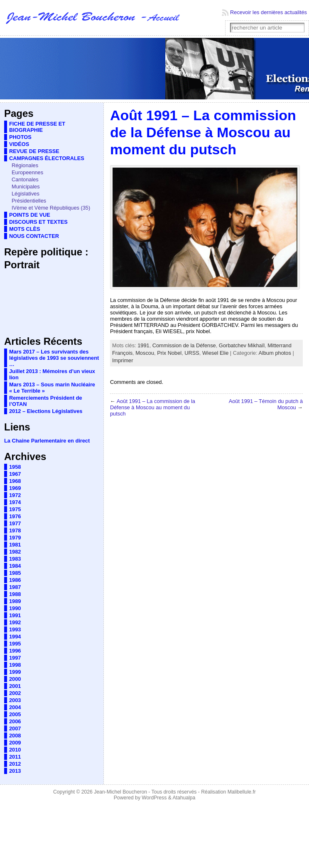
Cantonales (25, 179)
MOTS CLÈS (25, 229)
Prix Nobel (169, 353)
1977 (15, 523)
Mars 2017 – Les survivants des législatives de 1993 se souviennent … (54, 358)
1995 (15, 644)
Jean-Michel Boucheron (120, 792)
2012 (15, 764)
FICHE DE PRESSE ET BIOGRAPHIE (37, 127)
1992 (15, 622)
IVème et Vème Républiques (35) (51, 208)
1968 (15, 481)
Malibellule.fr (242, 792)
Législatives (26, 194)
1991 (15, 615)
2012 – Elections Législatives (46, 411)
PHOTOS (20, 137)
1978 (15, 530)
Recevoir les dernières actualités (269, 12)
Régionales (25, 165)
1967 (15, 474)
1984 (15, 566)
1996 (15, 651)
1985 (15, 573)
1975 (15, 509)
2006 (15, 721)
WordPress (154, 798)
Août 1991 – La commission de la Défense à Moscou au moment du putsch (153, 407)
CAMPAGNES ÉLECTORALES (47, 158)
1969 (15, 488)
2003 (15, 700)
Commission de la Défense (184, 345)
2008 (15, 736)
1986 (15, 580)
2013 (15, 771)
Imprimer (123, 360)
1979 (15, 538)
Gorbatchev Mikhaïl (242, 345)
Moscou (145, 353)
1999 (15, 672)
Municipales (26, 187)
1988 (15, 594)
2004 (15, 707)
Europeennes (27, 172)
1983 (15, 559)
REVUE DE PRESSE (34, 151)
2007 (15, 728)
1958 (15, 467)
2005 (15, 714)
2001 (15, 686)
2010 (15, 750)
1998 (15, 665)
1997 (15, 658)
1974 (15, 502)
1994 (15, 637)
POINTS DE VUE (30, 215)
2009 (15, 743)
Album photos (275, 353)
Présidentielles (29, 201)
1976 (15, 516)
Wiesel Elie (215, 353)
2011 (15, 757)
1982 (15, 552)
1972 (15, 495)
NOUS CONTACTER (34, 236)
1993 (15, 629)
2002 (15, 693)
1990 (15, 608)
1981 (15, 545)
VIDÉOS (19, 144)
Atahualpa (184, 798)
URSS (192, 353)
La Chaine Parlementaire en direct (47, 441)
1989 (15, 601)
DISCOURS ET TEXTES (38, 222)
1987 (15, 587)
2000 (15, 679)
